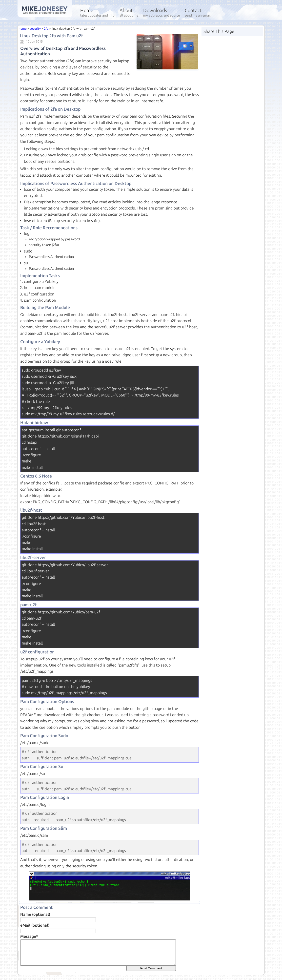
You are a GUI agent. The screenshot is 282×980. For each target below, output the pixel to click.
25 (22, 41)
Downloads (161, 13)
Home (97, 13)
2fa (46, 29)
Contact (198, 13)
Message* (29, 936)
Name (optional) (35, 914)
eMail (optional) (35, 925)
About (129, 13)
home (23, 29)
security (35, 29)
